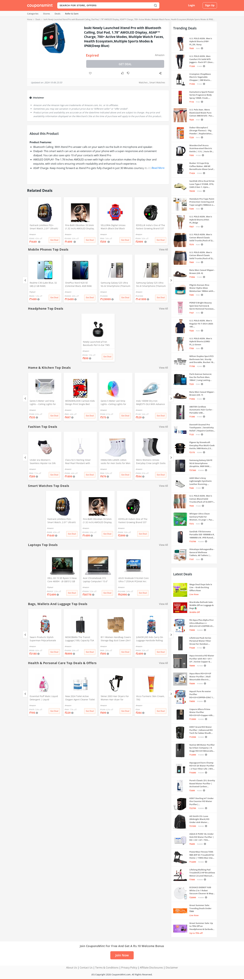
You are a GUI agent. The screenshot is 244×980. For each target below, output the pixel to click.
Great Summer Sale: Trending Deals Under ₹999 (200, 908)
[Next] (171, 280)
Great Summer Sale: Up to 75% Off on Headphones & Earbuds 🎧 (201, 926)
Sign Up (210, 5)
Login (192, 5)
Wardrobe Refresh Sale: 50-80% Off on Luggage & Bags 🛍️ (202, 605)
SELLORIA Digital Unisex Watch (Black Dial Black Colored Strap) (113, 227)
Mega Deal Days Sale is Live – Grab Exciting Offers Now (201, 587)
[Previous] (25, 280)
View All (163, 250)
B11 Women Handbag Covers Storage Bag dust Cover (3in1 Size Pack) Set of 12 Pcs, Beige (116, 639)
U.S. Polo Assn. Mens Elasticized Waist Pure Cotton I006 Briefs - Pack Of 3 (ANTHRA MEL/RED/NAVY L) (201, 113)
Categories (33, 14)
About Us (72, 968)
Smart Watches (157, 82)
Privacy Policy (129, 968)
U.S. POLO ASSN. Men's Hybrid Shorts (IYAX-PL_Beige (201, 220)
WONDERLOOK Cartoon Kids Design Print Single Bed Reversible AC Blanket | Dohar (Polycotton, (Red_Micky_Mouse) (80, 403)
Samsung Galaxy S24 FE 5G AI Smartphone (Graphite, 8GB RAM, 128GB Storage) (201, 463)
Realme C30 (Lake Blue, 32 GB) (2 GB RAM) (43, 284)
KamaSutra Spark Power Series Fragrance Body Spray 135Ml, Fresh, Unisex (202, 95)
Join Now (122, 955)
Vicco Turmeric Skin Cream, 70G (150, 698)
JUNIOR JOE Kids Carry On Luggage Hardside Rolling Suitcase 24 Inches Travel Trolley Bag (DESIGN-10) (150, 639)
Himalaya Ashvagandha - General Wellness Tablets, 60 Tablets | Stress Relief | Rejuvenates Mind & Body (202, 552)
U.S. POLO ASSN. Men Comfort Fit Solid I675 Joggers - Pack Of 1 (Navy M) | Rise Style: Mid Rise (201, 59)
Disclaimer (172, 968)
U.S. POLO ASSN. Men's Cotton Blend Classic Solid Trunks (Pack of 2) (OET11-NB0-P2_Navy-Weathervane (201, 255)
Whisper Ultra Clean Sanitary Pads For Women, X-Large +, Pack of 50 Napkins (201, 517)
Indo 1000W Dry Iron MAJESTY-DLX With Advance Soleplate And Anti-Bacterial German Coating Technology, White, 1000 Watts (151, 403)
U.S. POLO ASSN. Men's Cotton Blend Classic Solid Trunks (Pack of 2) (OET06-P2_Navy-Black (201, 238)
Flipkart (32, 292)
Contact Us (86, 968)
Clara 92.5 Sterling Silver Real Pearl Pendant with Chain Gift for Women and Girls (79, 462)
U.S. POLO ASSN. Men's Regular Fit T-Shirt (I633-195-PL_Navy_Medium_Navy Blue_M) (201, 324)
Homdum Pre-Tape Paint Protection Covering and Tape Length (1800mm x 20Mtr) (202, 202)
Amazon (160, 55)
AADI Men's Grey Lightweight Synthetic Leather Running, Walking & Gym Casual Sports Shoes (201, 481)
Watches (143, 82)
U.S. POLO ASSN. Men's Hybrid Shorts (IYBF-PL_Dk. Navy (201, 41)
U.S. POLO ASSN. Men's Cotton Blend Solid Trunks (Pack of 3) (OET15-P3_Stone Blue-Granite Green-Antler (202, 499)
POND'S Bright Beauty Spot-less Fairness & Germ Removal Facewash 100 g (202, 306)
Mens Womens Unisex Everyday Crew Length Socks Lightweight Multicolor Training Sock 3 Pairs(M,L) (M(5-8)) (151, 462)
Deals (57, 14)
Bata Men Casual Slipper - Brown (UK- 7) (202, 393)
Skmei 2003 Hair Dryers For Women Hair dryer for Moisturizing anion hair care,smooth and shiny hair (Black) (115, 698)
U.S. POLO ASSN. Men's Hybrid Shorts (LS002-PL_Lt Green (201, 341)
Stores (47, 14)
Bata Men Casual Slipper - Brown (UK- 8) (202, 272)
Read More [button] (158, 168)
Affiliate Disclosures (151, 968)
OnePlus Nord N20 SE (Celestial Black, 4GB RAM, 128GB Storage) (79, 285)
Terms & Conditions (107, 968)
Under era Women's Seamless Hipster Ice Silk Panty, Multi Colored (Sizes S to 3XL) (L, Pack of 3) (44, 462)
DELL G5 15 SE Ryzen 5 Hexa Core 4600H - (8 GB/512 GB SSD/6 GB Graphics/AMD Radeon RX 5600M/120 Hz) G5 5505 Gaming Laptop (62, 580)
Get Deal (125, 64)
